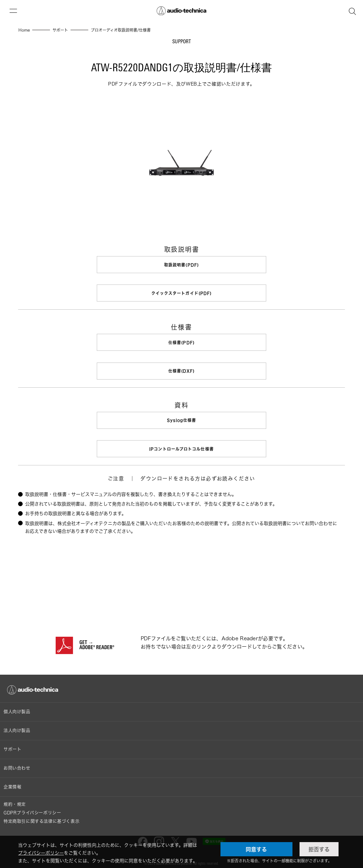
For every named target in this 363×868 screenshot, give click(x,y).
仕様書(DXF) (181, 369)
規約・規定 (15, 799)
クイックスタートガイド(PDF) (182, 292)
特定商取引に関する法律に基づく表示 (41, 816)
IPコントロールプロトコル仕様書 (181, 445)
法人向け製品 (17, 726)
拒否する (319, 849)
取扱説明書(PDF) (181, 265)
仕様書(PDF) (181, 341)
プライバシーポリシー (41, 853)
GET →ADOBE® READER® (97, 641)
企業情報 (12, 782)
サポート (12, 744)
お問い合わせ (17, 763)
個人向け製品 (17, 707)
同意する (256, 849)
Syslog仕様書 (182, 417)
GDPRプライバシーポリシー (32, 808)
